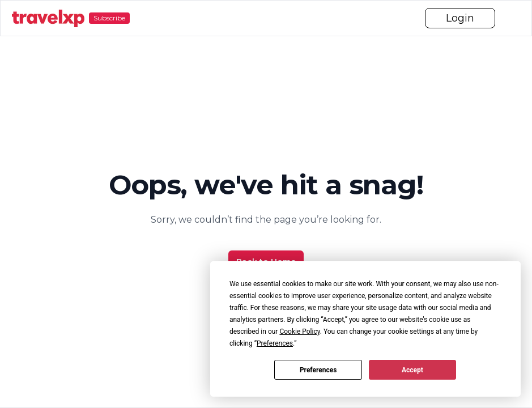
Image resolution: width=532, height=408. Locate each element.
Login (460, 18)
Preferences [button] (275, 343)
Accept (412, 370)
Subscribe (109, 18)
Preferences (318, 370)
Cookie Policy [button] (299, 331)
